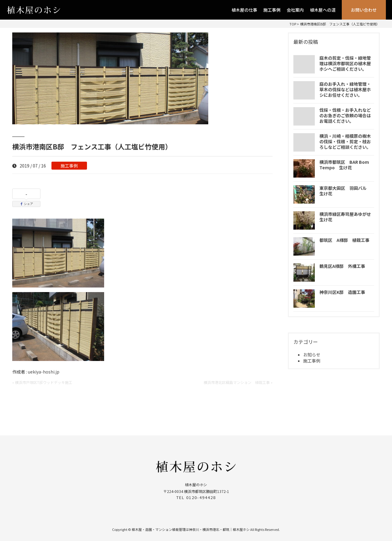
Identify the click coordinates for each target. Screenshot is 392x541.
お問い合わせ (364, 10)
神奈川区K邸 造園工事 (342, 292)
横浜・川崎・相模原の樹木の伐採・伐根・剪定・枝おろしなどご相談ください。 (345, 141)
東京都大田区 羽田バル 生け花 (345, 191)
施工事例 (272, 10)
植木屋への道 (323, 10)
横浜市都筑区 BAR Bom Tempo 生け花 (344, 165)
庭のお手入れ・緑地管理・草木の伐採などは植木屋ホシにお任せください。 (345, 89)
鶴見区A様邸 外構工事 (342, 266)
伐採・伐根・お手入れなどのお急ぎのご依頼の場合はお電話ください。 (345, 115)
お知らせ (312, 355)
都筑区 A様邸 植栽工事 (344, 240)
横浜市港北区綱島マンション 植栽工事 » (238, 382)
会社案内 (295, 10)
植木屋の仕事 (244, 10)
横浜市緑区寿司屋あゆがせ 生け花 (347, 217)
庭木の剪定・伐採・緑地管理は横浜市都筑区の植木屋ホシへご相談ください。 (345, 63)
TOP (293, 24)
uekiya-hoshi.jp (44, 372)
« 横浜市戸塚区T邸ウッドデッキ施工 (42, 382)
